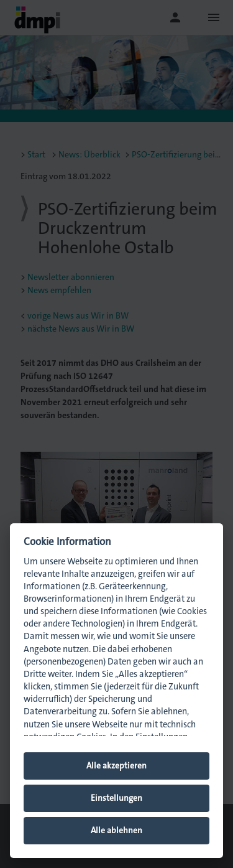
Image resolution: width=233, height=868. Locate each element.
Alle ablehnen (116, 830)
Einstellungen (116, 798)
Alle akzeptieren (116, 766)
